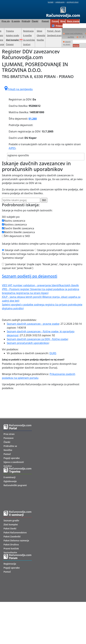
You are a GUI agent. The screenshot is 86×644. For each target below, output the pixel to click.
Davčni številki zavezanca (18, 228)
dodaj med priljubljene (73, 33)
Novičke (40, 40)
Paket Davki (10, 529)
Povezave (9, 438)
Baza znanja (73, 21)
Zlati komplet (11, 525)
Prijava (57, 26)
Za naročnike (29, 40)
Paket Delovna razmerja (16, 541)
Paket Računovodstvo (15, 533)
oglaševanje (60, 2)
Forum (55, 21)
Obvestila (41, 35)
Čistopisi (10, 44)
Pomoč (45, 21)
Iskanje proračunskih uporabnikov (56, 250)
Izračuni (27, 44)
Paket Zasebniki (12, 537)
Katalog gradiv (12, 35)
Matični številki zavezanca (18, 232)
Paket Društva (11, 545)
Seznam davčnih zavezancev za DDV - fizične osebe (37, 339)
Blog (63, 21)
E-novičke (27, 35)
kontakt (51, 2)
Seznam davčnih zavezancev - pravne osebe (33, 324)
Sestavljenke (10, 553)
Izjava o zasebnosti (14, 462)
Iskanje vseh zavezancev (18, 250)
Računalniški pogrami (15, 485)
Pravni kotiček (11, 549)
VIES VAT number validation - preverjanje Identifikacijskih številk (40, 285)
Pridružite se (10, 446)
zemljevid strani (73, 2)
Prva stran (6, 21)
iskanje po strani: (67, 43)
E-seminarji (16, 21)
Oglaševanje (10, 481)
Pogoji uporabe (12, 458)
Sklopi (39, 31)
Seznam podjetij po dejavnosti (30, 276)
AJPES (12, 148)
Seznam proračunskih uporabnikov (28, 343)
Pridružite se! (26, 21)
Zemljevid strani (54, 35)
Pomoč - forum (54, 31)
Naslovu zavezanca (14, 224)
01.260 (33, 119)
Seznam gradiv (11, 521)
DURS (53, 353)
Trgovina (10, 31)
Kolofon (8, 466)
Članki (35, 21)
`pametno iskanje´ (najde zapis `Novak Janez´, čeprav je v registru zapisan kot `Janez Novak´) (42, 266)
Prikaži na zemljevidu (19, 88)
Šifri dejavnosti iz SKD (16, 236)
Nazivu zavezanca (14, 221)
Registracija (28, 31)
